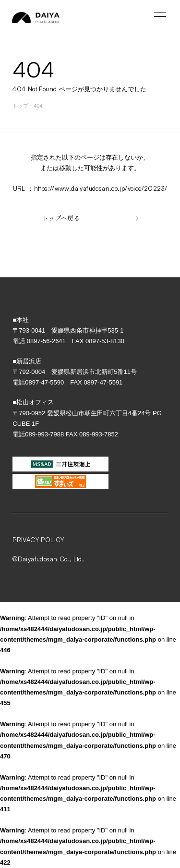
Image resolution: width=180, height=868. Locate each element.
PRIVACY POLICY (38, 540)
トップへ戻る (90, 218)
